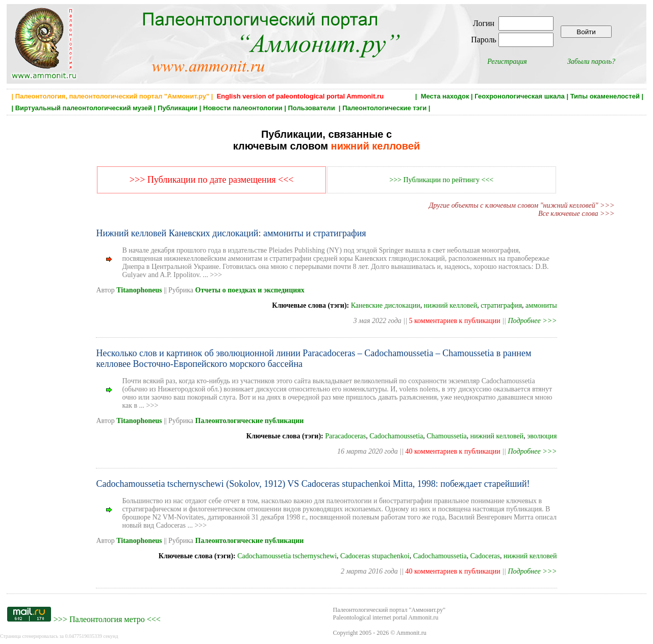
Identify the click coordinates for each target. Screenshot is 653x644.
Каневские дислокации (386, 305)
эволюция (542, 436)
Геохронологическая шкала (519, 96)
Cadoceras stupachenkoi (375, 556)
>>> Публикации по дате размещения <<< (212, 180)
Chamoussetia (447, 436)
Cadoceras (485, 556)
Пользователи (312, 108)
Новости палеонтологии (243, 108)
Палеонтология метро (107, 619)
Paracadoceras (345, 436)
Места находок (445, 96)
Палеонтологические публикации (250, 421)
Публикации (178, 108)
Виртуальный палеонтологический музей (84, 108)
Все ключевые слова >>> (576, 214)
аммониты (541, 305)
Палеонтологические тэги (384, 108)
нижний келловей (451, 305)
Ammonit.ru (411, 633)
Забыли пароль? (591, 61)
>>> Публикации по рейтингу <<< (441, 180)
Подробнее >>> (532, 321)
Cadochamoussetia (396, 436)
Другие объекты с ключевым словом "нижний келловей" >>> (522, 205)
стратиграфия (501, 305)
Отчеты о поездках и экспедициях (250, 290)
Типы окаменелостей (605, 96)
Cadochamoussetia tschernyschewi (287, 556)
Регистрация (507, 61)
